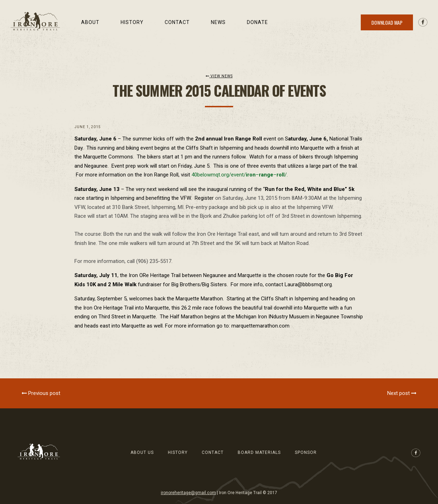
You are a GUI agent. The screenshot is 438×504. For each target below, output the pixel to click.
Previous (41, 393)
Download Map (387, 22)
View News (219, 76)
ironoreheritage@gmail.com (188, 493)
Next (402, 393)
